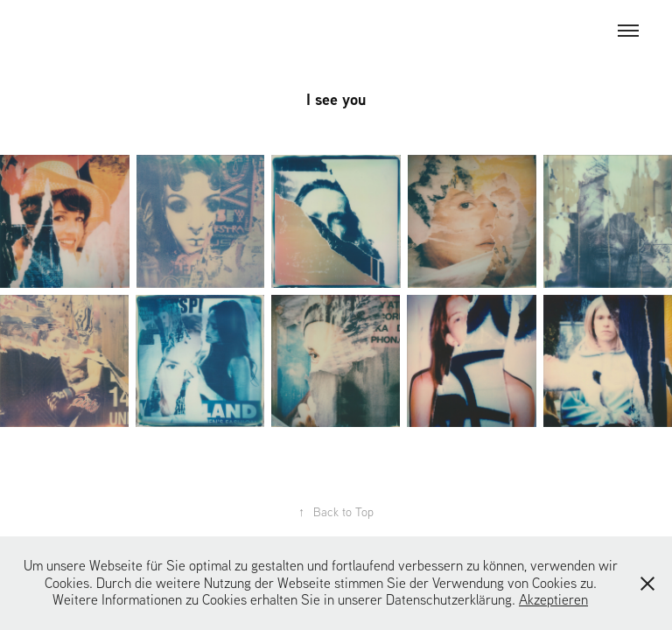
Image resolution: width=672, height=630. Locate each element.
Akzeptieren (553, 599)
